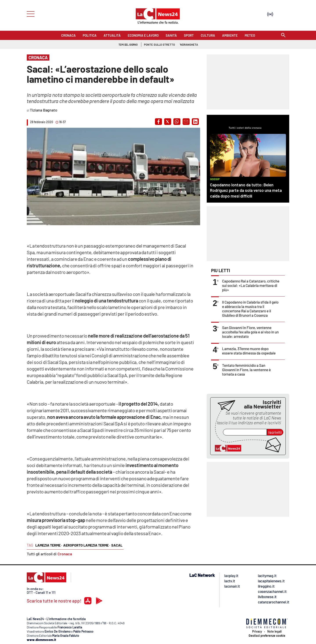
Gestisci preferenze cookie (267, 636)
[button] (158, 122)
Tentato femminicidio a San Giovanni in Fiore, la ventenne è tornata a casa (246, 370)
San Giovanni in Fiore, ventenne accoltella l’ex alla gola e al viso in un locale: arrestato (250, 332)
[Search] (283, 35)
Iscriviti (275, 432)
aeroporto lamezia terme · (87, 545)
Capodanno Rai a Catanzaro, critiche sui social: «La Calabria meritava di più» (251, 285)
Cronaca (65, 554)
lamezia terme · (49, 545)
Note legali (275, 631)
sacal (117, 545)
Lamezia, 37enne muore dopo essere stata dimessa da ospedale (249, 351)
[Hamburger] (29, 13)
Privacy (257, 631)
